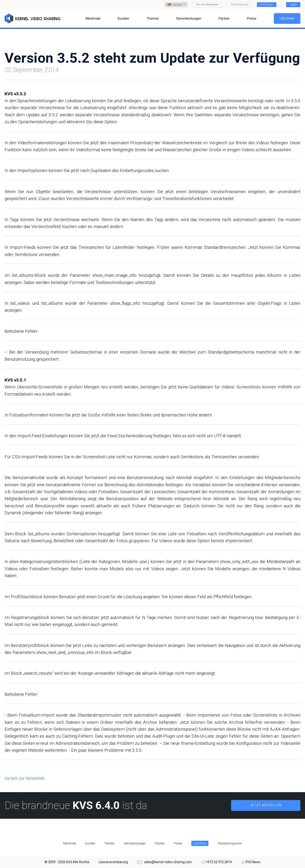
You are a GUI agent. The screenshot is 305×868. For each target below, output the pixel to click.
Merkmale (70, 843)
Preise (178, 843)
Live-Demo (287, 18)
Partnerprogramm (230, 843)
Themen (110, 843)
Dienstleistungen (135, 843)
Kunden (90, 843)
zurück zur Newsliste (25, 778)
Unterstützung (239, 5)
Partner (160, 843)
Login (293, 5)
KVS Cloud (267, 5)
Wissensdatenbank (207, 5)
